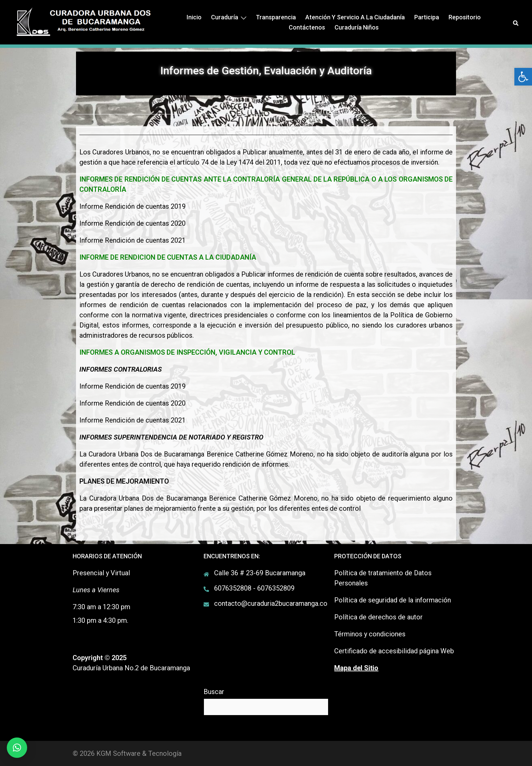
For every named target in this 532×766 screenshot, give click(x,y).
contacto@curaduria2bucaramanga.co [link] (271, 603)
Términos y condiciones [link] (370, 634)
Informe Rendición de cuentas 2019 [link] (132, 206)
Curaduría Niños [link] (357, 27)
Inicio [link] (194, 17)
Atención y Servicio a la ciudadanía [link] (355, 17)
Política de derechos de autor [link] (378, 617)
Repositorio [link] (465, 17)
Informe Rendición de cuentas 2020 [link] (132, 223)
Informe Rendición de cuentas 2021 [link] (132, 240)
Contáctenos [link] (307, 27)
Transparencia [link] (276, 17)
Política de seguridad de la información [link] (393, 600)
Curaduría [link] (225, 17)
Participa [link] (427, 17)
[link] (523, 77)
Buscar (214, 692)
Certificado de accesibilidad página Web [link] (394, 651)
